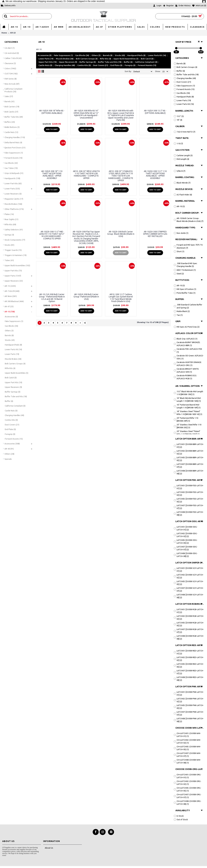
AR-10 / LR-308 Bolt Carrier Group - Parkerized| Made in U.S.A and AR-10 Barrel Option (52, 298)
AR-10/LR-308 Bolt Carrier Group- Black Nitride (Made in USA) (121, 234)
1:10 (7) (178, 143)
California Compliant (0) (146, 62)
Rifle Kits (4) (106, 59)
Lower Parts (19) (46, 59)
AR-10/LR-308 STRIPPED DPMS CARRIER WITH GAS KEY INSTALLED (155, 234)
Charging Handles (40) (65, 65)
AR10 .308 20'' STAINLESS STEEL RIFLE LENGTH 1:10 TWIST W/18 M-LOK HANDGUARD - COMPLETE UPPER (121, 176)
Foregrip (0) (130, 65)
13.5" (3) (179, 116)
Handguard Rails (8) (136, 55)
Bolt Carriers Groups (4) (87, 59)
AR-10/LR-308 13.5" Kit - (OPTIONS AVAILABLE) (155, 112)
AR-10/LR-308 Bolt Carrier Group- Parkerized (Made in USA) (86, 297)
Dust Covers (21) (101, 65)
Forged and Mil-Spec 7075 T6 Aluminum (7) (188, 246)
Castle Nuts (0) (45, 65)
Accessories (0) (45, 55)
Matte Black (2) (182, 311)
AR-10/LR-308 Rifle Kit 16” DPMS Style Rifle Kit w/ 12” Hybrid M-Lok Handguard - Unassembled (86, 114)
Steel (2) (179, 274)
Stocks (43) (120, 55)
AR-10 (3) (179, 206)
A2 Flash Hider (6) (183, 195)
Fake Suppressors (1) (63, 55)
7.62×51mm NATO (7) (185, 132)
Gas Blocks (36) (82, 55)
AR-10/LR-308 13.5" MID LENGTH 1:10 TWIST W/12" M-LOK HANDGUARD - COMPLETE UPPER (52, 235)
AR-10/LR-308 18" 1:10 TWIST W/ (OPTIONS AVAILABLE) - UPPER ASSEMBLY (52, 175)
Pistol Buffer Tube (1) (185, 293)
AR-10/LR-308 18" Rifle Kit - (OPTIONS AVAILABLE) (52, 112)
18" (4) (178, 120)
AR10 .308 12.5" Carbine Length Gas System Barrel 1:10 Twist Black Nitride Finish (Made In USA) (121, 298)
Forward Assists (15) (147, 65)
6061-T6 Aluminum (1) (185, 270)
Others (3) (96, 55)
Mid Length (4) (182, 159)
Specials (8, 459)
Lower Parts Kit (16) (157, 55)
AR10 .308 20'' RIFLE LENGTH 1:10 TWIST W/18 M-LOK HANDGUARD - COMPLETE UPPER (86, 175)
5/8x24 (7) (180, 171)
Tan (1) (178, 315)
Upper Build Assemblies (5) (126, 59)
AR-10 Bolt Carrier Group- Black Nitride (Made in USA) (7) (189, 220)
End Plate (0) (116, 65)
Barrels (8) (108, 55)
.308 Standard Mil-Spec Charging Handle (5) (185, 265)
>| (85, 323)
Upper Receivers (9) (68, 62)
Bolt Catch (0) (147, 59)
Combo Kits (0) (84, 65)
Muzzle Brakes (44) (65, 59)
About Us (48, 848)
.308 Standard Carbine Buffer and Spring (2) (188, 306)
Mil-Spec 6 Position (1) (185, 289)
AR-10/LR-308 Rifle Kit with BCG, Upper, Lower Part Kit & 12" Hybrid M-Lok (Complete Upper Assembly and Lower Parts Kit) (121, 115)
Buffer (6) (128, 62)
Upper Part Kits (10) (48, 62)
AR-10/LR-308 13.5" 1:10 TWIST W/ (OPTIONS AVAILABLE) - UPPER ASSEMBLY (155, 175)
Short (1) (179, 251)
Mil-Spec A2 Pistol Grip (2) (187, 327)
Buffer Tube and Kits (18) (110, 62)
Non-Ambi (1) (181, 233)
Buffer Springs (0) (88, 62)
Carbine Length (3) (183, 155)
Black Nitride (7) (182, 183)
